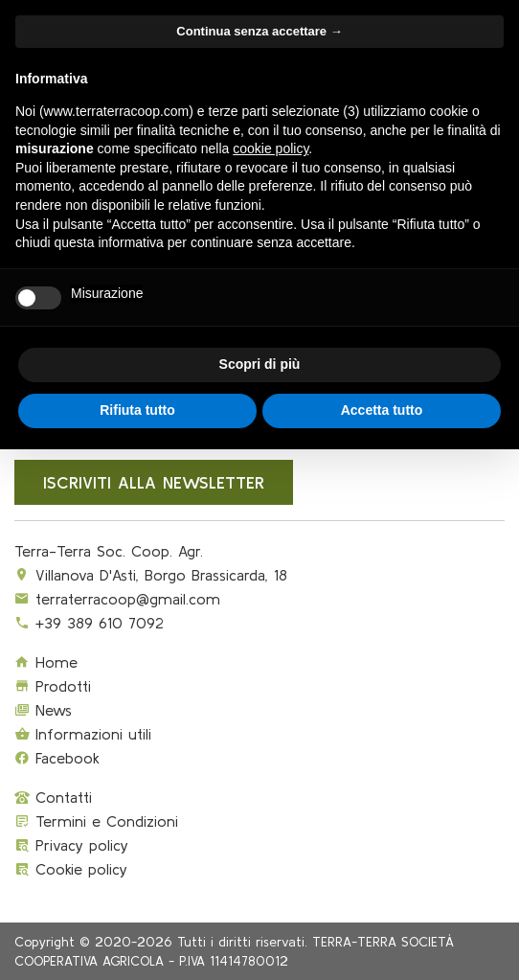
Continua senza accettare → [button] (259, 31)
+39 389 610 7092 (100, 623)
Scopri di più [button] (260, 364)
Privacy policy (71, 845)
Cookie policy (71, 869)
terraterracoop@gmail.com (128, 599)
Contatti (53, 797)
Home (46, 662)
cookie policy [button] (271, 148)
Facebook (57, 758)
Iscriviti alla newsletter (154, 482)
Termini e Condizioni (96, 821)
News (43, 710)
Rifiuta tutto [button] (137, 410)
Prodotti (53, 686)
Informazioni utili (83, 734)
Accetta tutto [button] (382, 410)
